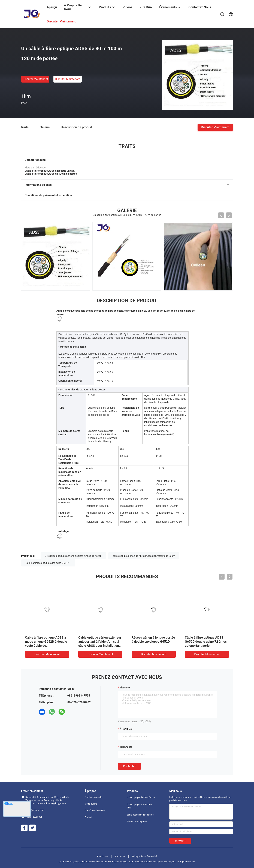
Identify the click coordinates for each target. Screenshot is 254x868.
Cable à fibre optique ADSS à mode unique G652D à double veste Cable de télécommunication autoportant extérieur (46, 646)
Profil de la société (93, 797)
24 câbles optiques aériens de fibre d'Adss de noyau (73, 556)
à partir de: (126, 729)
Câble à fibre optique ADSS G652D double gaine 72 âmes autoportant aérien (206, 641)
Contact (88, 817)
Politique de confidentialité (144, 857)
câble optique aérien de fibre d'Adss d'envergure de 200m (144, 556)
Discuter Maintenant (35, 79)
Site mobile (120, 857)
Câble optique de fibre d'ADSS (141, 797)
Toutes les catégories (137, 822)
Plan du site (103, 857)
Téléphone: (126, 747)
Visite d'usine (91, 804)
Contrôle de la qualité (95, 811)
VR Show (146, 7)
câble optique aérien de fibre (140, 815)
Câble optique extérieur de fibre (139, 806)
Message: (125, 688)
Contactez (129, 766)
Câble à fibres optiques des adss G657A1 (48, 563)
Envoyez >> (180, 841)
